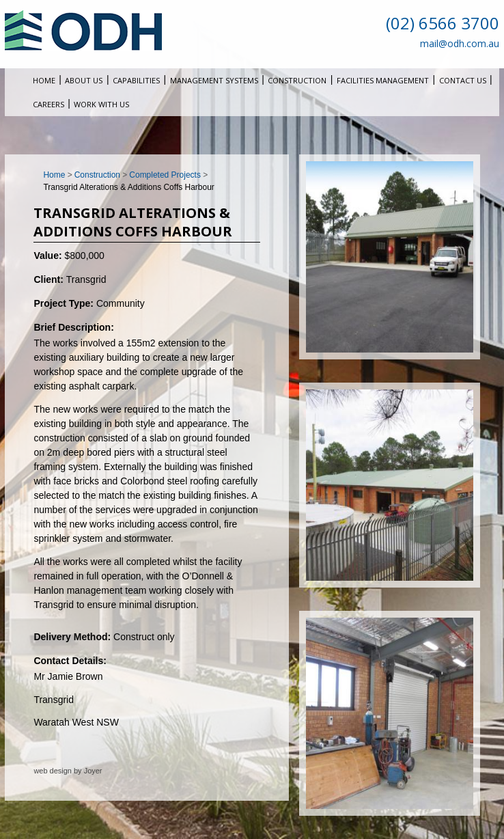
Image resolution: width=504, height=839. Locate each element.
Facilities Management (383, 80)
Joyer (93, 771)
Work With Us (101, 104)
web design (53, 771)
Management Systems (214, 80)
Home (44, 80)
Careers (48, 104)
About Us (84, 80)
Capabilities (136, 80)
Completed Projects (165, 175)
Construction (297, 80)
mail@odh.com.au (460, 43)
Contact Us (463, 80)
